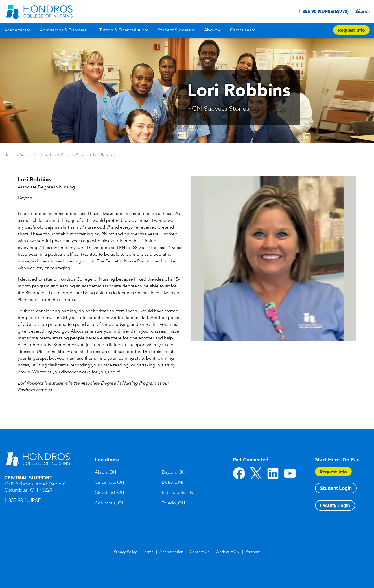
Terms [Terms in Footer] (148, 552)
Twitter (256, 473)
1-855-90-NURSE (23, 500)
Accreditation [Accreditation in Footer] (171, 552)
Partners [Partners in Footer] (253, 552)
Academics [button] (15, 30)
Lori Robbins (104, 155)
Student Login (336, 488)
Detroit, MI (172, 482)
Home (10, 155)
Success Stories (75, 155)
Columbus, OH (110, 503)
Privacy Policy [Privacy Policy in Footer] (125, 552)
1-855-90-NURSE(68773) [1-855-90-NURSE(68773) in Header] (314, 11)
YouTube (290, 473)
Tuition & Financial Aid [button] (122, 30)
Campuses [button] (241, 30)
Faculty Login (335, 505)
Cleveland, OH (110, 492)
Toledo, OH (173, 503)
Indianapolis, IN (177, 492)
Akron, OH (106, 472)
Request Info (333, 472)
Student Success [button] (174, 30)
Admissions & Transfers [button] (63, 30)
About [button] (210, 30)
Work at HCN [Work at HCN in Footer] (228, 552)
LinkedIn (273, 473)
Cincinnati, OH (110, 482)
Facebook (239, 473)
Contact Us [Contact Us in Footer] (200, 552)
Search (361, 11)
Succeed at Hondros (38, 155)
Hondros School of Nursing (38, 459)
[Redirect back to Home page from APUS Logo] (40, 11)
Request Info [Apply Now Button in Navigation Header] (351, 30)
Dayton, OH (174, 472)
